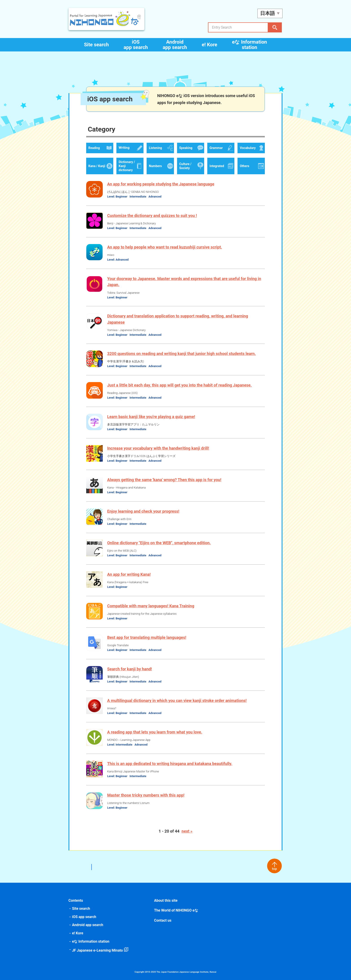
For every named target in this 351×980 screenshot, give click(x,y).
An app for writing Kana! (130, 574)
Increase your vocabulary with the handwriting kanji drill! (159, 448)
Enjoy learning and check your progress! (144, 511)
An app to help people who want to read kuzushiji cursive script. (165, 247)
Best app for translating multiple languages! (147, 637)
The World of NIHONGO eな (176, 910)
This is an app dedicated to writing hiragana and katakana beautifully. (170, 764)
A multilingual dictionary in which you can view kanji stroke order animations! (178, 700)
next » (187, 831)
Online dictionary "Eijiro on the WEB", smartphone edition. (160, 543)
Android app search (175, 45)
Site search (96, 45)
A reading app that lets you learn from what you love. (155, 732)
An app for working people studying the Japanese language (161, 184)
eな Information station (249, 45)
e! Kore (209, 45)
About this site (166, 900)
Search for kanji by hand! (130, 669)
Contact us (163, 920)
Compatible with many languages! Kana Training (151, 606)
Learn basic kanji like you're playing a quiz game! (152, 417)
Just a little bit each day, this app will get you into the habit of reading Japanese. (180, 385)
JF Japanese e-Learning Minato (98, 950)
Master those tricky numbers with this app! (147, 795)
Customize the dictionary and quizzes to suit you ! (153, 216)
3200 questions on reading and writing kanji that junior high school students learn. (182, 354)
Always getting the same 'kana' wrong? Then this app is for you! (165, 480)
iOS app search (136, 45)
